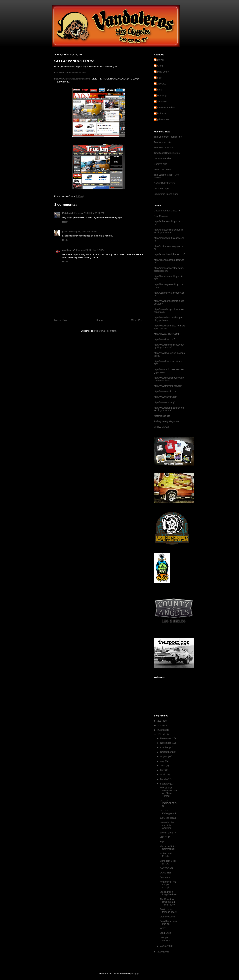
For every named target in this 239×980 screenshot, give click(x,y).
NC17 (163, 928)
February (165, 784)
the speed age (161, 189)
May (163, 770)
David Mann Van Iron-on (168, 922)
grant (65, 231)
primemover (163, 119)
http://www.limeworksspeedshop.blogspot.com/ (169, 346)
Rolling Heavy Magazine (166, 421)
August (164, 756)
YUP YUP (165, 837)
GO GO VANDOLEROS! (168, 803)
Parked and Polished (166, 855)
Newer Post (61, 320)
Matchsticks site (162, 416)
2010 (160, 952)
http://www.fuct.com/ (164, 339)
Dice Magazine (162, 216)
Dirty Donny (163, 72)
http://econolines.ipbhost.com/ (169, 254)
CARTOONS (166, 868)
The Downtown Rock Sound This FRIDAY (168, 902)
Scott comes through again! (168, 911)
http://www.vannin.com (165, 391)
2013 (160, 725)
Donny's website (162, 158)
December (166, 738)
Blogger (136, 973)
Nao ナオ (162, 96)
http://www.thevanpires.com (168, 386)
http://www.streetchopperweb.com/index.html (169, 379)
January (165, 946)
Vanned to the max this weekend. (167, 825)
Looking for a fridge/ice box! (168, 893)
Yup (162, 842)
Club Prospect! (167, 917)
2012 (160, 730)
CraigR (161, 66)
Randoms (165, 877)
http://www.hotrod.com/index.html (70, 73)
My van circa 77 (168, 833)
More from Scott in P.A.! (168, 862)
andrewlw (162, 102)
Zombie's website (163, 142)
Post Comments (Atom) (105, 331)
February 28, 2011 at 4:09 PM (83, 231)
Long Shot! (165, 933)
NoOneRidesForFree (165, 183)
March (164, 779)
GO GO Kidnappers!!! (168, 812)
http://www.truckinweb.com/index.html (72, 79)
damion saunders (166, 108)
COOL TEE (165, 873)
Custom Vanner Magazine (167, 211)
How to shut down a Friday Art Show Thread (168, 792)
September (166, 752)
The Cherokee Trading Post (168, 137)
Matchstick (68, 213)
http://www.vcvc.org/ (164, 402)
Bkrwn (160, 60)
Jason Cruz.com (162, 169)
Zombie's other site (164, 148)
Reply (65, 222)
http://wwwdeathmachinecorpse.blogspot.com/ (169, 409)
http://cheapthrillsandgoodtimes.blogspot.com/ (169, 231)
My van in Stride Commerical (168, 848)
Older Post (137, 320)
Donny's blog (161, 164)
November (166, 743)
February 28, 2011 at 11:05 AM (89, 213)
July (163, 761)
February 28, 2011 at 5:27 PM (90, 250)
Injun (160, 78)
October (165, 747)
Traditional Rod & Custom (167, 153)
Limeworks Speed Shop (166, 194)
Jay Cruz (67, 250)
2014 (160, 721)
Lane (160, 90)
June (163, 766)
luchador (162, 114)
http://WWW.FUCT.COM (166, 334)
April (163, 775)
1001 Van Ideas (168, 818)
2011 (160, 734)
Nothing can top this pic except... (168, 885)
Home (99, 320)
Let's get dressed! (165, 939)
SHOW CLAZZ (161, 427)
